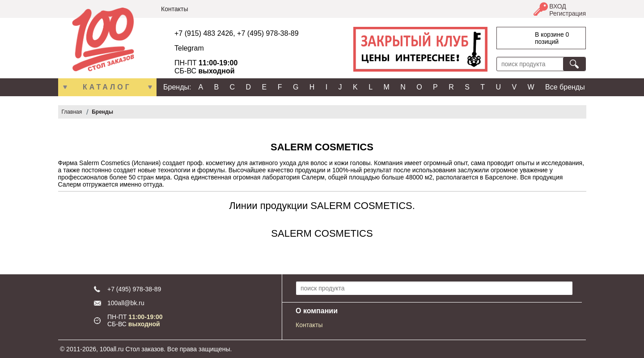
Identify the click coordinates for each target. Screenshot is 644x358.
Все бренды (565, 87)
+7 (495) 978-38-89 (268, 33)
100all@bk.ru (126, 303)
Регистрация (568, 13)
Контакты (174, 9)
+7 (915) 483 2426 (204, 33)
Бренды (102, 112)
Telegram (189, 48)
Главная (72, 112)
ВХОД (558, 6)
